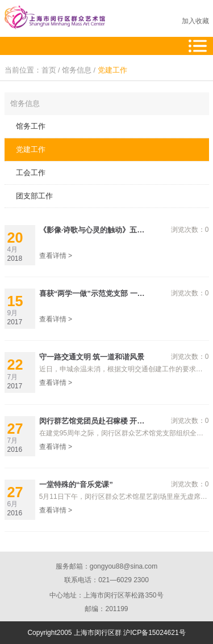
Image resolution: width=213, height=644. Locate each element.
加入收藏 (195, 21)
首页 (49, 70)
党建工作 (112, 70)
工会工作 (31, 173)
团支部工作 (34, 196)
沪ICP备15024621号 (154, 633)
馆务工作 (31, 126)
